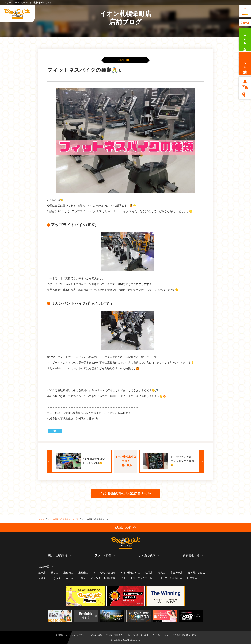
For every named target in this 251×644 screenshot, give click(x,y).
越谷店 (55, 573)
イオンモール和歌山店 (170, 578)
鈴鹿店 (42, 578)
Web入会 (245, 39)
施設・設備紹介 (58, 555)
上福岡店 (68, 573)
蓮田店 (42, 573)
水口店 (70, 578)
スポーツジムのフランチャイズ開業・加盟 (84, 635)
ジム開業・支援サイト (114, 635)
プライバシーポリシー (161, 635)
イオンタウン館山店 (104, 573)
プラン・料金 (103, 555)
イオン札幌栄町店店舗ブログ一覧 (63, 519)
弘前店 (149, 573)
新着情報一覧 (191, 555)
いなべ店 (56, 578)
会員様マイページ (245, 90)
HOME (41, 519)
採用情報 (59, 635)
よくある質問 (147, 555)
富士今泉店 (177, 573)
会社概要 (144, 635)
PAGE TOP (125, 527)
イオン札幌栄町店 (130, 573)
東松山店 (83, 573)
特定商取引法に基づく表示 (184, 635)
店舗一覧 (245, 23)
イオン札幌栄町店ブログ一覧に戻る (125, 461)
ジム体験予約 (245, 64)
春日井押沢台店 (196, 573)
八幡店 (82, 578)
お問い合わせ (132, 635)
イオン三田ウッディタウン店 (136, 578)
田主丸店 (192, 578)
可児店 (162, 573)
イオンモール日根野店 (103, 578)
